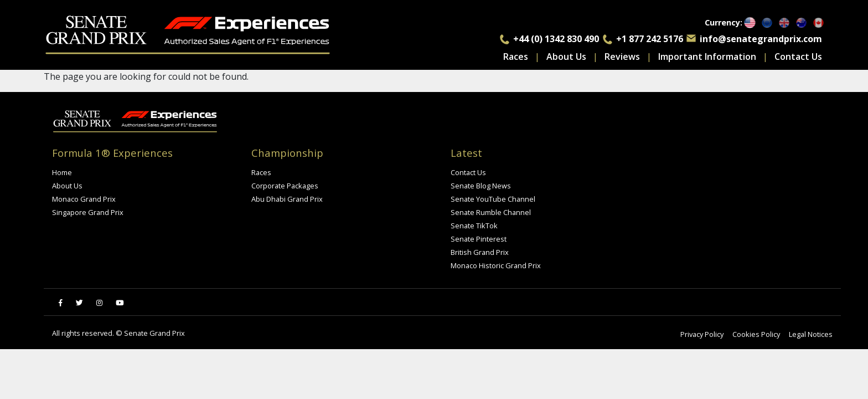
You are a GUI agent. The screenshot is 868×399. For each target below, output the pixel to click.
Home (62, 172)
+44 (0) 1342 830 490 (556, 39)
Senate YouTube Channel (493, 199)
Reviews (622, 57)
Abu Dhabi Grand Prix (287, 199)
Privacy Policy (702, 334)
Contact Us (798, 57)
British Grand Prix (480, 252)
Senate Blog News (481, 186)
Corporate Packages (285, 186)
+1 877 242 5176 (650, 39)
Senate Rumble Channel (491, 212)
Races (516, 57)
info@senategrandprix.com (761, 39)
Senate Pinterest (479, 239)
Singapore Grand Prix (88, 212)
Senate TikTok (474, 226)
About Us (566, 57)
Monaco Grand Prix (84, 199)
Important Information (707, 57)
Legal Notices (811, 334)
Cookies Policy (756, 334)
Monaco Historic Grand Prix (496, 265)
